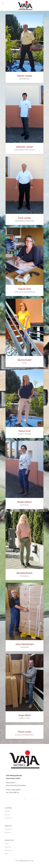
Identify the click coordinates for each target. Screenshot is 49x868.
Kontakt (7, 844)
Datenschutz (8, 850)
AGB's (6, 854)
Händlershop (8, 829)
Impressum (8, 847)
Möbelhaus (8, 833)
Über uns (7, 815)
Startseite (7, 811)
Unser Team (8, 818)
